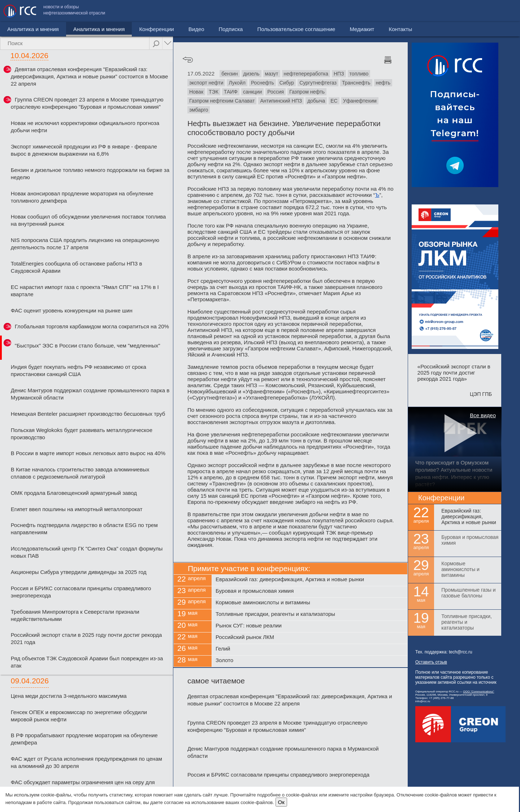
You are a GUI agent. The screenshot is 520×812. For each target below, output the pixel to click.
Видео (166, 29)
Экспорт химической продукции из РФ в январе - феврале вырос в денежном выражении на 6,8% (84, 150)
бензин (229, 74)
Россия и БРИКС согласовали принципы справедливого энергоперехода (81, 592)
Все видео (483, 415)
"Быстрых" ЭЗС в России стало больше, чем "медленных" (88, 345)
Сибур (287, 83)
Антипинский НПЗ (281, 101)
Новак (196, 92)
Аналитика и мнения (68, 29)
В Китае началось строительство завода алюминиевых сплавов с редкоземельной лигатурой (80, 473)
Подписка (200, 29)
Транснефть (356, 83)
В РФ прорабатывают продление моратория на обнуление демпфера (84, 739)
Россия (276, 92)
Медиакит (463, 11)
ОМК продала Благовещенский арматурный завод (74, 493)
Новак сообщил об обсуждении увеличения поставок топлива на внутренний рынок (88, 220)
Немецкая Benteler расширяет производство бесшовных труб (88, 414)
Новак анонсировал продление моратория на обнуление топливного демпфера (82, 197)
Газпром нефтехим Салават (222, 101)
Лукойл (237, 83)
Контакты (501, 11)
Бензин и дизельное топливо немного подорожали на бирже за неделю (90, 174)
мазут (272, 74)
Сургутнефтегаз (318, 83)
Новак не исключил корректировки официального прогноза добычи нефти (85, 127)
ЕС (334, 101)
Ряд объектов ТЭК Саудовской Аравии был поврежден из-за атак (87, 662)
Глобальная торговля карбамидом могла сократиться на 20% (92, 326)
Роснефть (263, 83)
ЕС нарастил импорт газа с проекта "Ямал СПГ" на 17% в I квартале (85, 291)
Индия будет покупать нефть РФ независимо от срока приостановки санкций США (79, 370)
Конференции (126, 29)
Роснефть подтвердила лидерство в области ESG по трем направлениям (84, 529)
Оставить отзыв (431, 662)
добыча (316, 101)
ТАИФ (231, 92)
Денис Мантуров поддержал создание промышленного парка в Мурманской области (90, 394)
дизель (252, 74)
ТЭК (214, 92)
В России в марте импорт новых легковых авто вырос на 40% (88, 453)
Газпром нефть (307, 92)
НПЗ (339, 74)
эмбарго (199, 110)
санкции (252, 92)
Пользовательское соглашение (397, 11)
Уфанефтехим (360, 101)
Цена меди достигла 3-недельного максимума (69, 696)
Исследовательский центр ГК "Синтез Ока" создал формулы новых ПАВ (87, 552)
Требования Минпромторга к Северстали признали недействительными (75, 615)
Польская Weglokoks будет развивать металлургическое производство (82, 434)
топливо (359, 74)
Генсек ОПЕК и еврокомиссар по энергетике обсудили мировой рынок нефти (79, 716)
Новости (18, 29)
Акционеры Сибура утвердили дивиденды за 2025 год (79, 572)
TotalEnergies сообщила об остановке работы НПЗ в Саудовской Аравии (77, 267)
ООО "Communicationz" (478, 692)
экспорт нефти (206, 83)
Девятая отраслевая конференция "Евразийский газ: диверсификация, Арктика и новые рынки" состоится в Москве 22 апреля (90, 76)
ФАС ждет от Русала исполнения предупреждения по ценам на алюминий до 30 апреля (86, 762)
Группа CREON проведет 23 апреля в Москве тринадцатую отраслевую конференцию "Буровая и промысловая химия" (87, 103)
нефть (383, 83)
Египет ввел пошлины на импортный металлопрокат (77, 509)
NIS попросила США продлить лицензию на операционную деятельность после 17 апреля (85, 244)
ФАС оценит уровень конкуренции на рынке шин (72, 310)
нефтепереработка (306, 74)
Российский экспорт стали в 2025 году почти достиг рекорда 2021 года (86, 638)
